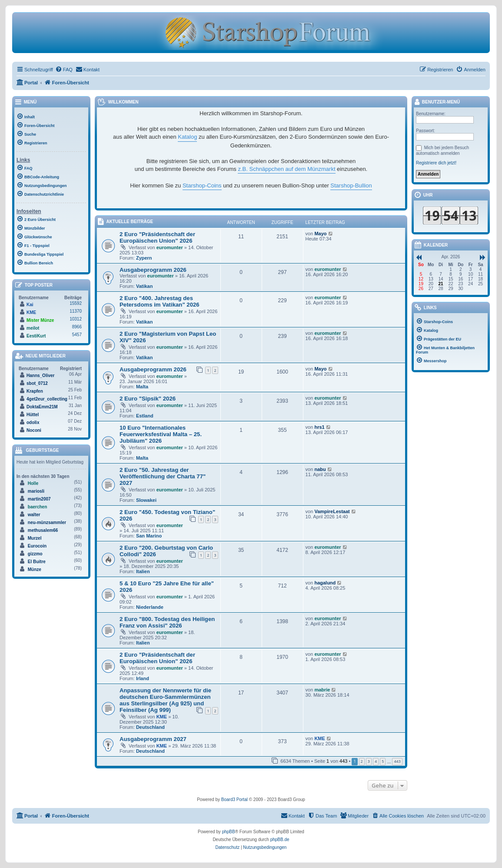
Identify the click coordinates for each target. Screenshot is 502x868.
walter (34, 515)
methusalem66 (43, 530)
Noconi (34, 430)
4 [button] (376, 761)
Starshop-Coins (202, 185)
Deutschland (150, 727)
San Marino (149, 536)
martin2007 (39, 499)
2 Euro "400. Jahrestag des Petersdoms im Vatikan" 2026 (160, 301)
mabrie (322, 690)
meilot (33, 328)
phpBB (229, 832)
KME (162, 717)
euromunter (170, 247)
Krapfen (35, 391)
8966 (77, 327)
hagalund (325, 583)
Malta (142, 387)
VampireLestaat (332, 511)
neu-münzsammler (47, 522)
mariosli (36, 491)
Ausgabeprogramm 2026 (153, 270)
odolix (33, 422)
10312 (76, 319)
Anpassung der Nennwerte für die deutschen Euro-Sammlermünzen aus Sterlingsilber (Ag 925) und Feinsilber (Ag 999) (165, 700)
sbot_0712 (37, 383)
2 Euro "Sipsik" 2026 (148, 399)
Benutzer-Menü (437, 102)
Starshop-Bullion (351, 185)
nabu (320, 469)
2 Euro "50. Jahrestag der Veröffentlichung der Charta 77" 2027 (163, 476)
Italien (143, 571)
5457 (77, 335)
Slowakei (146, 500)
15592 (76, 303)
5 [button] (383, 761)
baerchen (37, 507)
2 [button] (362, 761)
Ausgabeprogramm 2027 (153, 739)
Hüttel (33, 415)
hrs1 (319, 427)
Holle (33, 483)
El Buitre (37, 562)
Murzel (35, 538)
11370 (76, 311)
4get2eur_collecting (47, 399)
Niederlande (150, 607)
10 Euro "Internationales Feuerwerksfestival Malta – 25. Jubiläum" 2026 (161, 434)
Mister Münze (40, 320)
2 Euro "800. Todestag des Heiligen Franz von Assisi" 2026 (167, 622)
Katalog (187, 137)
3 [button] (369, 761)
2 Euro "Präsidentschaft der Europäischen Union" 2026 (157, 237)
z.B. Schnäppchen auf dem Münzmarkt (286, 169)
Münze (35, 569)
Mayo (320, 234)
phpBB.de (280, 840)
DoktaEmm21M (42, 407)
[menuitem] (64, 70)
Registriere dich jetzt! (436, 163)
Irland (143, 678)
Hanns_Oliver (40, 376)
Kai (30, 305)
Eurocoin (37, 546)
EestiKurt (36, 336)
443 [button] (397, 761)
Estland (145, 416)
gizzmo (35, 554)
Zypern (144, 258)
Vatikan (145, 286)
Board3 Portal (234, 800)
